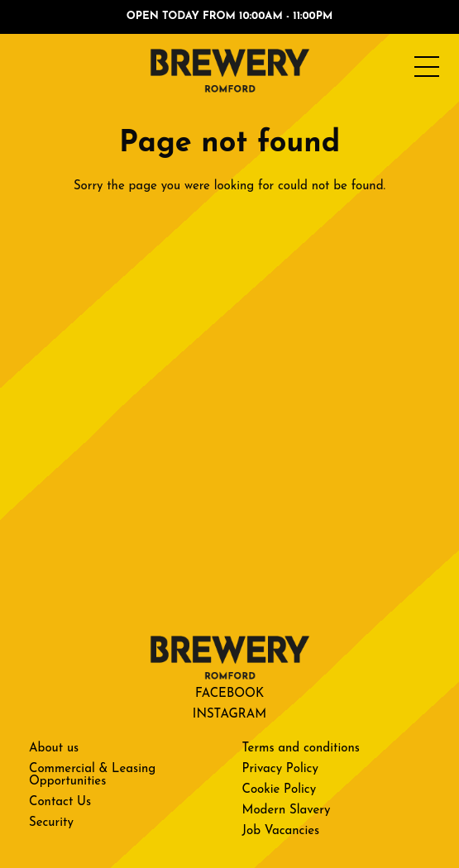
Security (51, 823)
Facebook (229, 694)
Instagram (229, 715)
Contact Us (60, 802)
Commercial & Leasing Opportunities (92, 775)
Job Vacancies (281, 831)
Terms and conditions (301, 749)
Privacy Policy (280, 769)
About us (54, 749)
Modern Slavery (287, 811)
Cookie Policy (280, 790)
